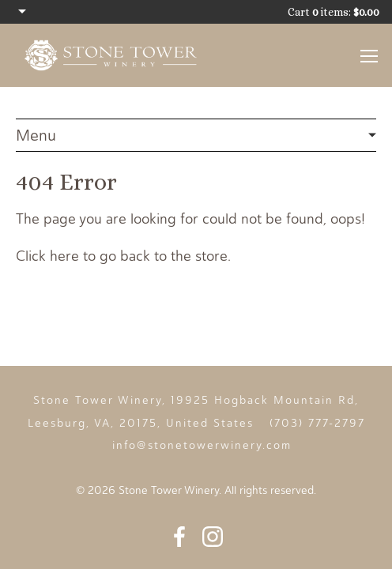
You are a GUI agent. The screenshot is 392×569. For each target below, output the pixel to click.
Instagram (213, 537)
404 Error (196, 136)
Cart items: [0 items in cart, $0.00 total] (334, 12)
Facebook (179, 537)
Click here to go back (83, 256)
